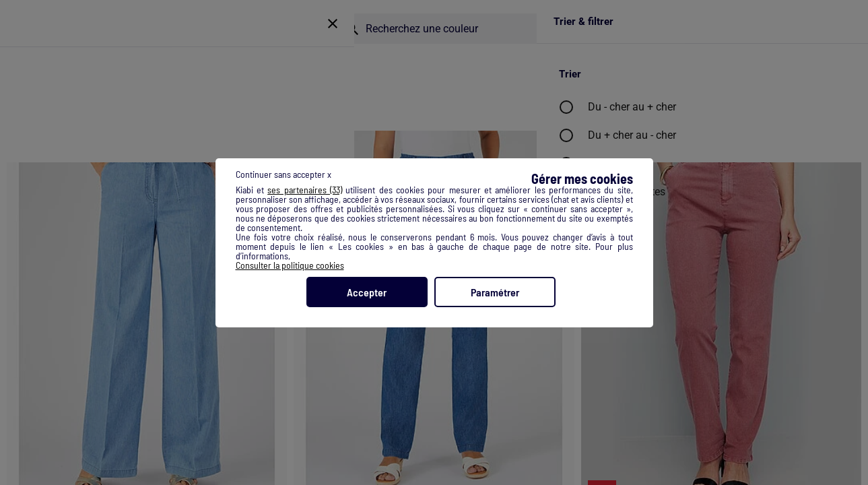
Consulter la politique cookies (290, 265)
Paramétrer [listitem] (495, 292)
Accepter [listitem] (367, 292)
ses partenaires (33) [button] (305, 190)
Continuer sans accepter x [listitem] (283, 174)
